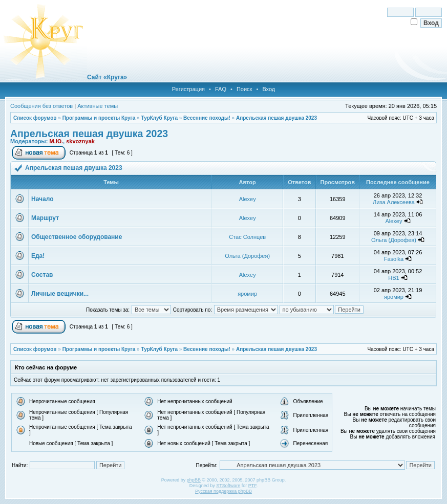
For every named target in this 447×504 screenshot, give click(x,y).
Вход (269, 89)
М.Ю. (56, 141)
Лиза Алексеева (394, 202)
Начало (42, 199)
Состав (42, 275)
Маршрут (45, 218)
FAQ (221, 89)
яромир (247, 294)
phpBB (194, 480)
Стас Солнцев (247, 237)
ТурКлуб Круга (159, 118)
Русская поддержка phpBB (223, 491)
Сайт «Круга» (107, 77)
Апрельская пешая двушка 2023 (276, 118)
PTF (252, 486)
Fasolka (394, 259)
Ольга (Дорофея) (394, 240)
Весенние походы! (207, 118)
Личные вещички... (60, 294)
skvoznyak (80, 141)
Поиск (244, 89)
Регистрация (188, 89)
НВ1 (393, 278)
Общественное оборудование (77, 237)
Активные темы (98, 106)
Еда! (38, 256)
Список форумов (35, 118)
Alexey (248, 199)
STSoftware (228, 486)
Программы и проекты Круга (99, 118)
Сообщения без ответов (41, 106)
